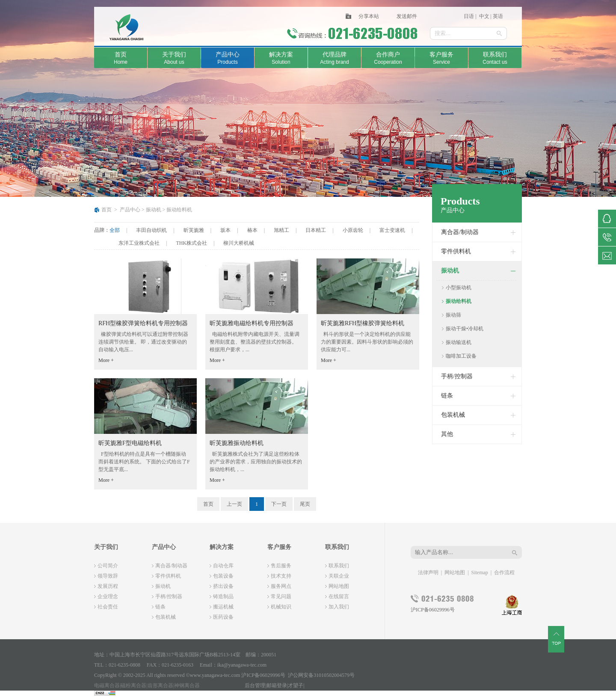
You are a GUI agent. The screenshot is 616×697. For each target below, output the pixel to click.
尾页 (305, 504)
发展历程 (108, 586)
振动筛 (453, 315)
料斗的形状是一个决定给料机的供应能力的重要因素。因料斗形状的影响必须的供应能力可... (367, 342)
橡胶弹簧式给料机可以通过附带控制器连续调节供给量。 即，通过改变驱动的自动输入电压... (143, 342)
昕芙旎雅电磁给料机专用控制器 (252, 323)
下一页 (279, 504)
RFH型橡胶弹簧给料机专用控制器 (143, 323)
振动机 (154, 210)
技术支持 (281, 576)
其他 (447, 434)
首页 (107, 210)
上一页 (234, 504)
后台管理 (255, 685)
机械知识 (281, 607)
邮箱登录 (277, 685)
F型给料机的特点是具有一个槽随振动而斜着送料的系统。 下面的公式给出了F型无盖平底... (144, 462)
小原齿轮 (353, 230)
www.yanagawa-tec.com (215, 675)
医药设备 (223, 617)
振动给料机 (179, 210)
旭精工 (281, 230)
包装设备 (223, 576)
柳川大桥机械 (239, 243)
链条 (447, 396)
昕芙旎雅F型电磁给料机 (130, 443)
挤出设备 (223, 586)
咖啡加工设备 (461, 356)
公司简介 (108, 566)
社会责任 (108, 607)
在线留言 (339, 596)
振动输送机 (459, 342)
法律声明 (428, 572)
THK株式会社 (191, 243)
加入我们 (339, 607)
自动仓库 (223, 566)
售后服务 (281, 566)
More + (106, 360)
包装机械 (453, 415)
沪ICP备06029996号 (433, 610)
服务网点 (281, 586)
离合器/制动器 (460, 232)
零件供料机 (456, 251)
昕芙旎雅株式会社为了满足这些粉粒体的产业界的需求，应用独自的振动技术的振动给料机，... (256, 462)
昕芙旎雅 (194, 230)
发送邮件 (407, 16)
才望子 (296, 685)
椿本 (252, 230)
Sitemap (480, 572)
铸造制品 (223, 596)
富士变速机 (392, 230)
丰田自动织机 (151, 230)
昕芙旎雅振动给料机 (237, 443)
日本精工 (316, 230)
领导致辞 (108, 576)
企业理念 (108, 596)
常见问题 (281, 596)
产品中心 (130, 210)
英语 (498, 16)
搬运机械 (223, 607)
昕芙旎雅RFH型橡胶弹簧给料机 (363, 323)
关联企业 (339, 576)
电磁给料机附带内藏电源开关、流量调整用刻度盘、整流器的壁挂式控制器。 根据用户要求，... (255, 342)
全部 (115, 230)
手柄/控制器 (457, 376)
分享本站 (369, 16)
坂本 (225, 230)
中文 (484, 16)
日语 (469, 16)
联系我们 (339, 566)
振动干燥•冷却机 (465, 329)
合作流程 (504, 572)
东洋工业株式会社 (139, 243)
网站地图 (339, 586)
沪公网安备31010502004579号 (321, 675)
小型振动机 (459, 288)
